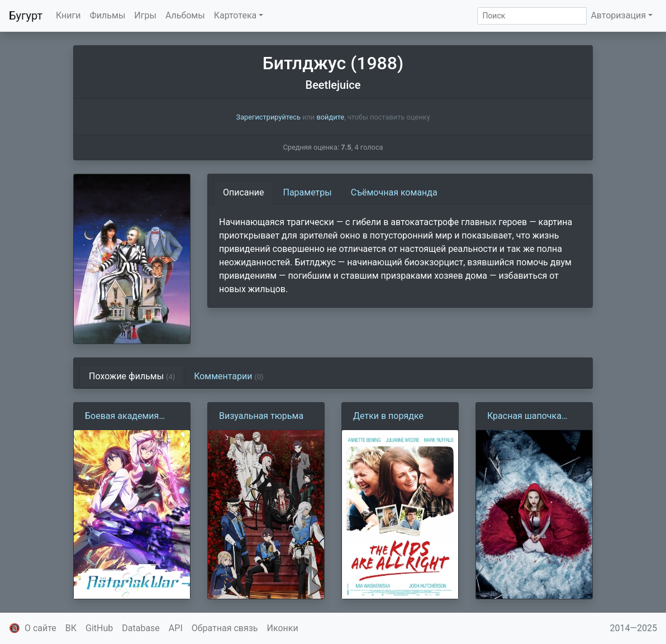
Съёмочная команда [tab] (394, 192)
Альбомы (185, 15)
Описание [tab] (244, 192)
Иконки (283, 628)
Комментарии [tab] (229, 376)
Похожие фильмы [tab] (132, 376)
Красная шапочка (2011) (524, 417)
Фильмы (108, 15)
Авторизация (618, 15)
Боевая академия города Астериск (122, 417)
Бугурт (26, 16)
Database (141, 628)
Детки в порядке (388, 416)
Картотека (236, 15)
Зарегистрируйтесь (268, 117)
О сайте (41, 628)
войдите (330, 117)
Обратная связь (225, 628)
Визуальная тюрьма (261, 416)
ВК (71, 628)
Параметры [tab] (308, 192)
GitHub (99, 628)
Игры (145, 15)
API (176, 628)
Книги (68, 15)
